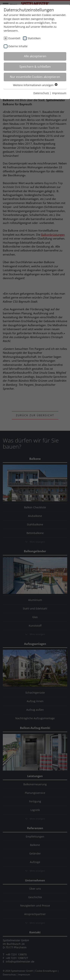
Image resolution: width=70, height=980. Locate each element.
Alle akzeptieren (35, 56)
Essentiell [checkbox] (14, 38)
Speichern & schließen (35, 67)
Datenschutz (41, 93)
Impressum (59, 93)
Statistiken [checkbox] (34, 38)
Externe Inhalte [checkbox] (18, 46)
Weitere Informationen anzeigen (35, 85)
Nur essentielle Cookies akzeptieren (35, 77)
